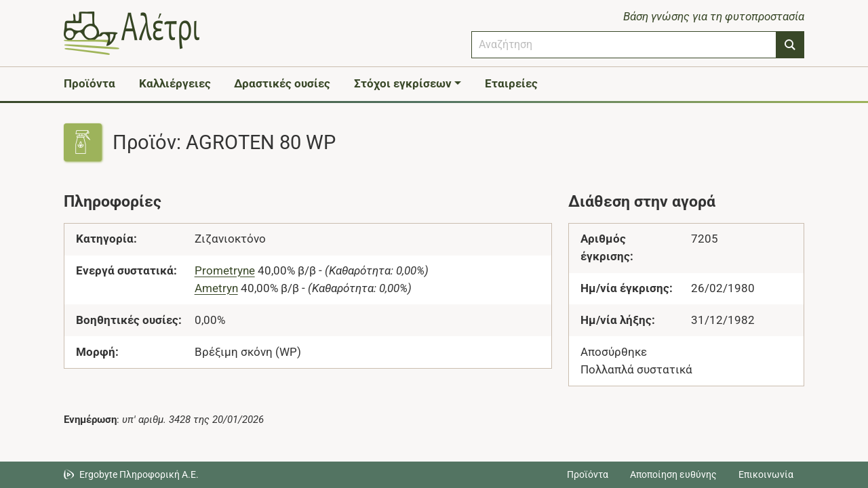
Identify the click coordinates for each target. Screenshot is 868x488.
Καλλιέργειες (175, 83)
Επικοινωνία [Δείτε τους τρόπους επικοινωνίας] (766, 474)
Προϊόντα (90, 83)
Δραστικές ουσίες (282, 83)
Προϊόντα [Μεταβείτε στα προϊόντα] (588, 474)
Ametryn (216, 288)
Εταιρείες (511, 83)
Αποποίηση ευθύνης (673, 474)
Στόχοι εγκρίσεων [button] (403, 83)
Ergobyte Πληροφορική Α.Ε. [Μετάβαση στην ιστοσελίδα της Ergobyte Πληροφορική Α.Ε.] (139, 474)
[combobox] (624, 45)
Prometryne (225, 270)
